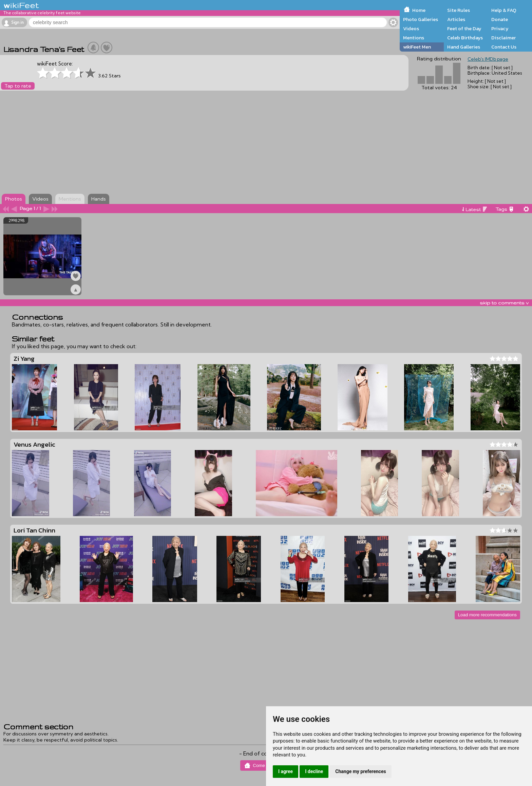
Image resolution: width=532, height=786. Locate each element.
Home (419, 10)
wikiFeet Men (417, 47)
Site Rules (459, 10)
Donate (500, 19)
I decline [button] (314, 771)
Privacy (500, 29)
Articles (456, 19)
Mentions (414, 38)
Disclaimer (503, 38)
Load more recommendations (487, 615)
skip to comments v (504, 303)
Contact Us (504, 47)
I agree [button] (286, 771)
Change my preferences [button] (360, 771)
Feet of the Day (464, 29)
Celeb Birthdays (465, 38)
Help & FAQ (504, 10)
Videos (411, 29)
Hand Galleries (464, 47)
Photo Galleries (421, 19)
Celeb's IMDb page (488, 59)
